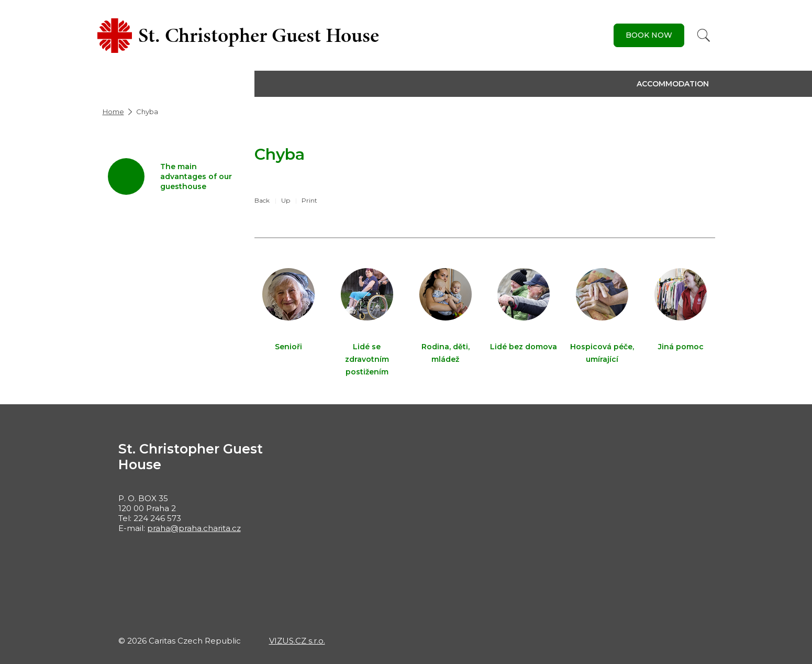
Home (113, 112)
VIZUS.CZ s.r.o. (297, 641)
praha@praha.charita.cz (194, 528)
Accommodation (673, 84)
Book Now (649, 35)
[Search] (704, 35)
